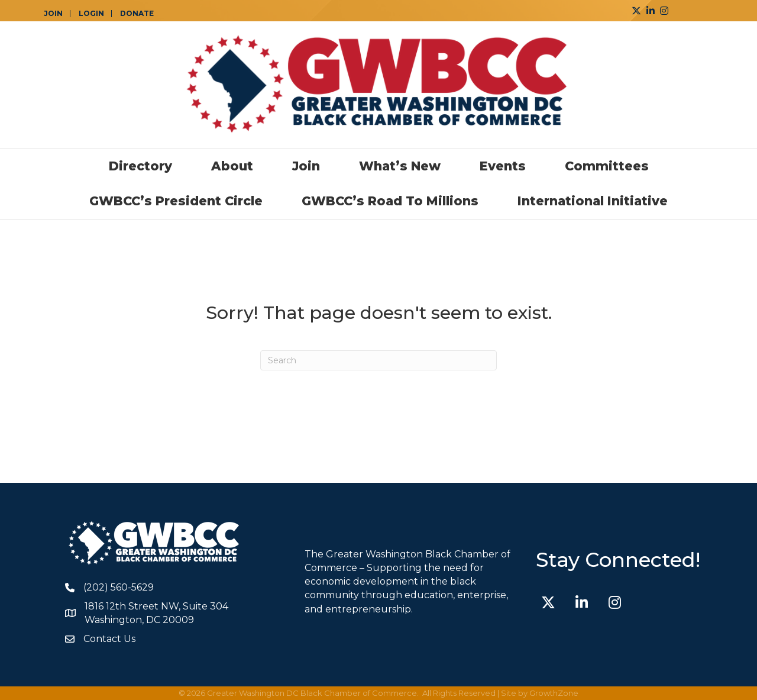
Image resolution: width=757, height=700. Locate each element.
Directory (140, 166)
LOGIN (91, 14)
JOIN (53, 14)
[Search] (378, 360)
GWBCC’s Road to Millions (390, 201)
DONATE (137, 14)
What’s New (400, 166)
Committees (607, 166)
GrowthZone (554, 693)
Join (306, 166)
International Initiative (593, 201)
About (232, 166)
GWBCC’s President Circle (176, 201)
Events (503, 166)
